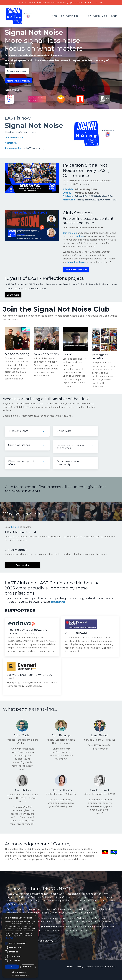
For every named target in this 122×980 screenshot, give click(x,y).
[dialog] (20, 945)
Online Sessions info (76, 274)
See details (22, 570)
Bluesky (49, 947)
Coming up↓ (73, 16)
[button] (20, 972)
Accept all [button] (12, 967)
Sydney (67, 193)
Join (62, 16)
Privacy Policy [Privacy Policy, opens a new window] (9, 938)
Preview (86, 16)
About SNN (11, 143)
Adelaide (68, 190)
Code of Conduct (94, 973)
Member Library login (18, 81)
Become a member (17, 71)
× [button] (35, 916)
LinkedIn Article (14, 138)
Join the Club (70, 237)
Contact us (111, 973)
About (96, 16)
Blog (104, 16)
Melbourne (69, 200)
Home (54, 16)
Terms (69, 973)
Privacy (79, 973)
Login (114, 16)
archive (80, 240)
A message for (13, 149)
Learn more (13, 299)
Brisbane (68, 197)
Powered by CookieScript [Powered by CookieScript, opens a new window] (20, 975)
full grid (15, 532)
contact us (59, 607)
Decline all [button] (28, 967)
